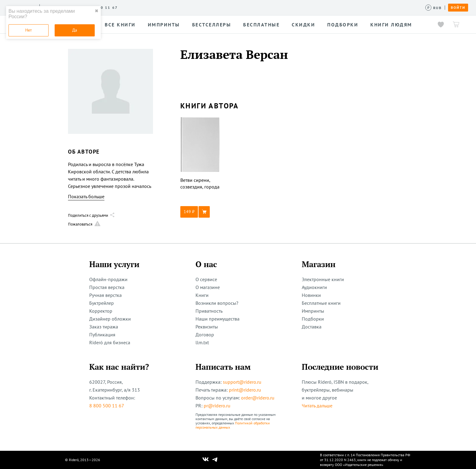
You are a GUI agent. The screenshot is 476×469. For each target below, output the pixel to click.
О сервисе (105, 7)
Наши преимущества (218, 319)
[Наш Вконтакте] (206, 460)
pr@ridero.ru (217, 406)
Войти (458, 8)
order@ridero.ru (258, 398)
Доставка (312, 327)
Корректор (101, 311)
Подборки (313, 319)
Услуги (131, 7)
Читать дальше (317, 406)
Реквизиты (207, 327)
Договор (205, 335)
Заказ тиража (104, 327)
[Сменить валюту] (434, 8)
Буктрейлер (102, 303)
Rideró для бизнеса (110, 342)
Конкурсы (157, 7)
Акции (236, 7)
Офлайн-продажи (108, 279)
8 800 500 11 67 (107, 406)
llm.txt (202, 342)
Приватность (209, 311)
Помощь (259, 7)
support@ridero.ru (242, 382)
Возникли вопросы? (217, 303)
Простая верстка (107, 287)
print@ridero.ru (245, 390)
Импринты (313, 311)
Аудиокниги (314, 287)
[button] (200, 212)
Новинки (311, 295)
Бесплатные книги (321, 303)
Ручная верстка (105, 295)
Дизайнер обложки (110, 319)
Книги (202, 295)
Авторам (185, 7)
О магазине (208, 287)
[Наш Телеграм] (215, 460)
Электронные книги (323, 279)
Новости (212, 7)
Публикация (102, 335)
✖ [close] (97, 11)
